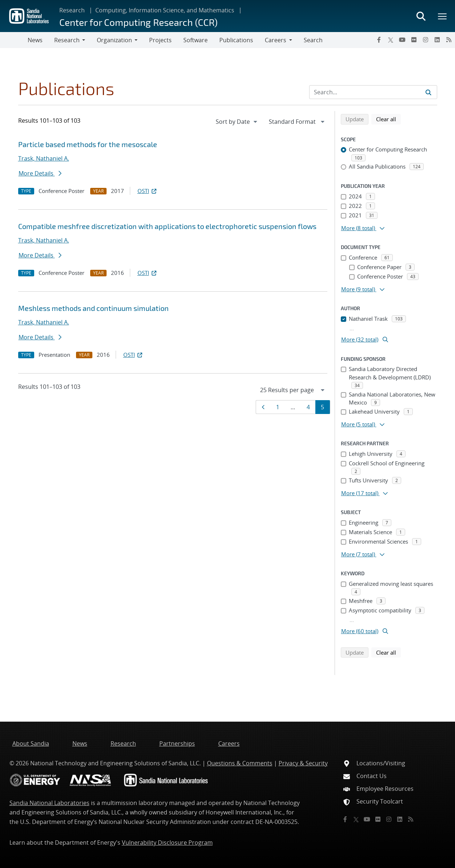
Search (313, 40)
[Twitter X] (391, 40)
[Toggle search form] (421, 16)
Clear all (388, 119)
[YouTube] (402, 40)
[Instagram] (426, 40)
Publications (236, 40)
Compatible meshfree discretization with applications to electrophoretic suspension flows (167, 226)
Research (72, 10)
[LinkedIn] (437, 40)
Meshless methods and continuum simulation (93, 308)
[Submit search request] (428, 92)
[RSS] (449, 40)
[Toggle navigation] (14, 40)
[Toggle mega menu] (443, 16)
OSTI (148, 191)
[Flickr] (414, 40)
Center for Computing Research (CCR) (138, 22)
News (35, 40)
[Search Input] (373, 92)
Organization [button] (114, 40)
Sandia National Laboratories (49, 803)
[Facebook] (379, 40)
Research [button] (67, 40)
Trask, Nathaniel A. (44, 158)
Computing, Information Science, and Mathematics (165, 10)
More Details (40, 173)
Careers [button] (276, 40)
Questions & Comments (240, 763)
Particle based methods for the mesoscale (88, 144)
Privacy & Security (303, 763)
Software (195, 40)
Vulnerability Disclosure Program (167, 843)
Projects (160, 40)
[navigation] (237, 122)
